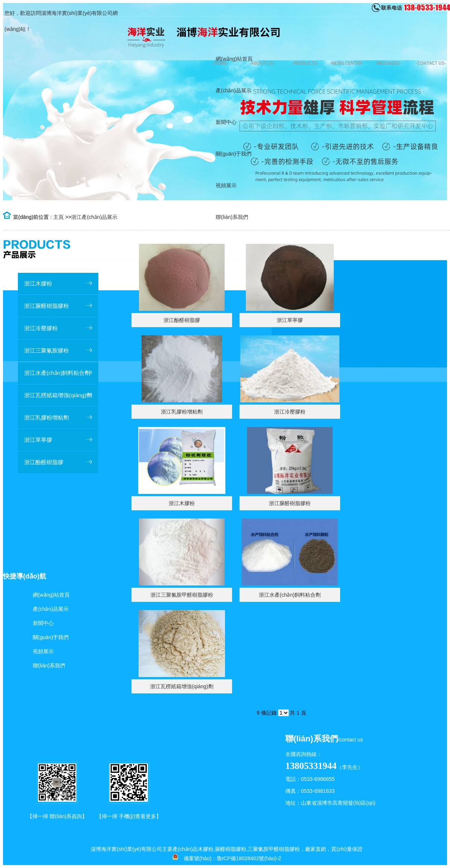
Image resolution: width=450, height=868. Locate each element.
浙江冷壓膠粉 (290, 412)
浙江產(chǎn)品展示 (94, 217)
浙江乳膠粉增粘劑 (182, 412)
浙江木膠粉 (182, 503)
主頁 (58, 217)
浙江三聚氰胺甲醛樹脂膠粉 (182, 595)
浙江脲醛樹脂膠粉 (290, 503)
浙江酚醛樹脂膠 (182, 320)
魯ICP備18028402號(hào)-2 (249, 858)
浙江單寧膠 (290, 320)
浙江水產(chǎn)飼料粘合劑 (290, 595)
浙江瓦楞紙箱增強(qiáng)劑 (182, 686)
